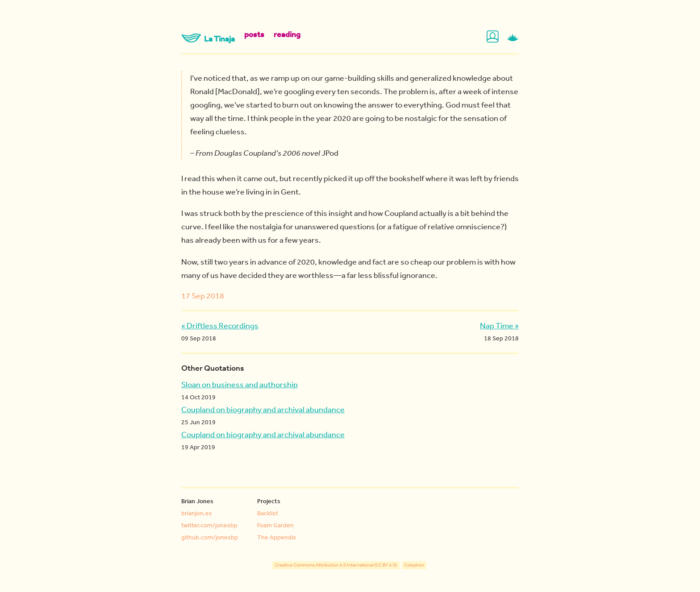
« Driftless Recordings (220, 325)
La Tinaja (208, 39)
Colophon (414, 565)
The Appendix (277, 537)
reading (287, 34)
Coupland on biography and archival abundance (263, 409)
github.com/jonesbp (210, 537)
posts (254, 34)
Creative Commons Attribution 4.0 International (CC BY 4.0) (336, 565)
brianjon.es (197, 513)
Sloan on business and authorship (240, 384)
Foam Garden (275, 525)
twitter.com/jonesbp (209, 525)
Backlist (268, 513)
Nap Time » (499, 325)
